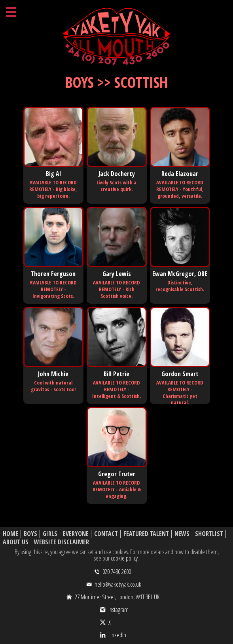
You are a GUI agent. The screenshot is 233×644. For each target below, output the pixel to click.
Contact (106, 534)
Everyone (76, 534)
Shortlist (209, 534)
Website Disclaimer (62, 542)
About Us (16, 542)
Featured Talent (146, 534)
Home (10, 534)
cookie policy (124, 558)
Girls (50, 534)
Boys (30, 534)
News (182, 534)
